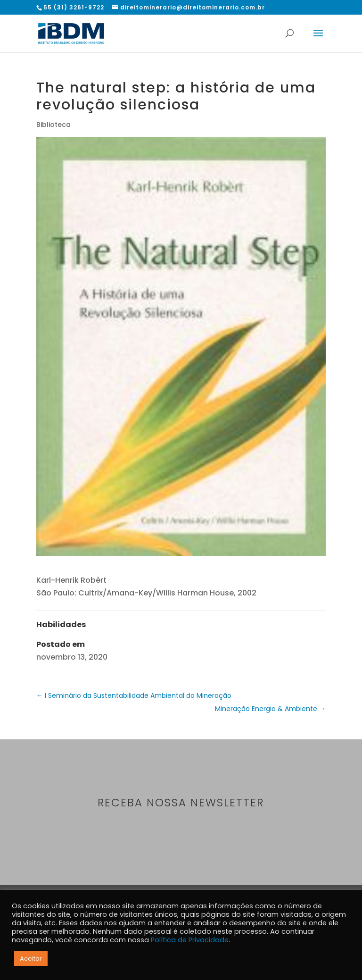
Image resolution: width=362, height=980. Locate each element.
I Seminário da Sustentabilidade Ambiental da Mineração (134, 695)
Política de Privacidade (190, 940)
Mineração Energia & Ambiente (270, 709)
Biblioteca (53, 125)
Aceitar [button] (31, 959)
